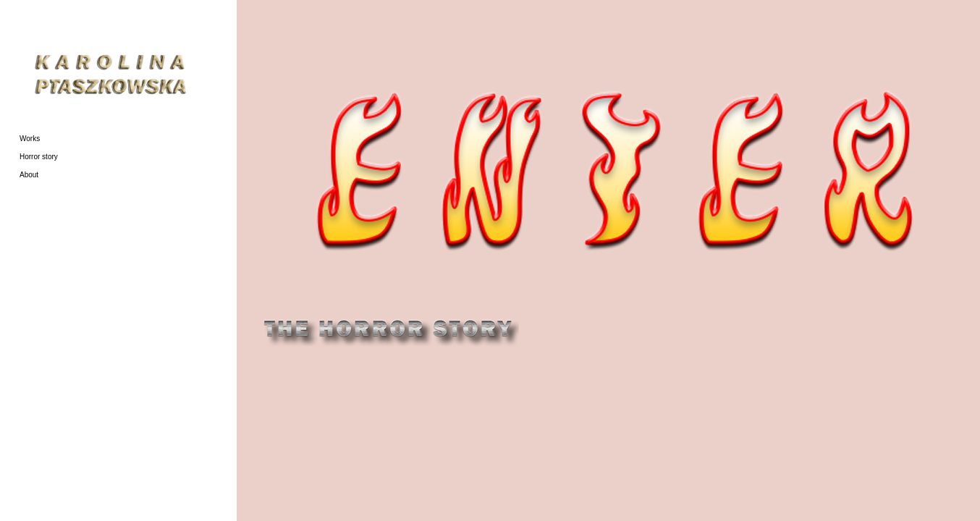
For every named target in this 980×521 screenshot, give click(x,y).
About (29, 175)
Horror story (39, 157)
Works (30, 139)
